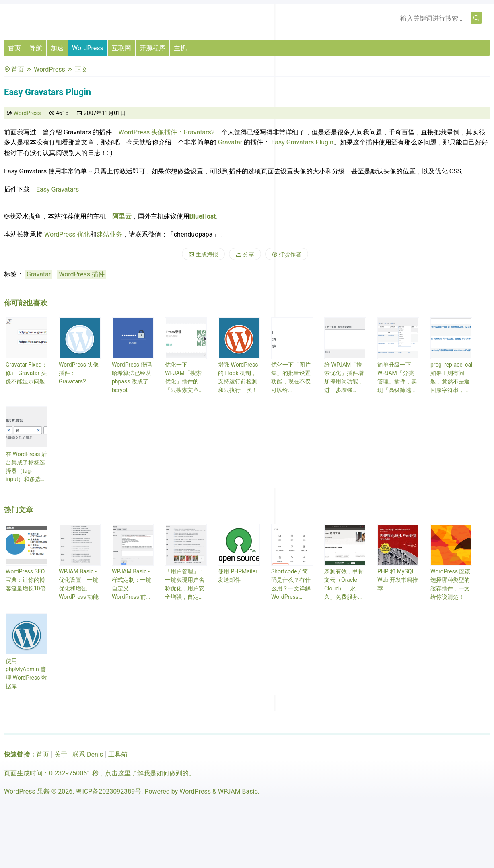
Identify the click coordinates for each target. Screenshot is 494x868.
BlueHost (203, 216)
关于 (61, 754)
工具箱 (118, 754)
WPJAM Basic (238, 791)
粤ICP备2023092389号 (108, 791)
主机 (180, 48)
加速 (57, 48)
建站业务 (109, 234)
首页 (14, 48)
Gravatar (230, 142)
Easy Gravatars (58, 189)
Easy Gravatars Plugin (302, 142)
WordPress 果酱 (27, 791)
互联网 (121, 48)
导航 (36, 48)
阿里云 (122, 216)
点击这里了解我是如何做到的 (147, 773)
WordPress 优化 (67, 234)
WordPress (88, 48)
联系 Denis (88, 754)
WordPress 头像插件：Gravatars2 (166, 132)
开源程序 (152, 48)
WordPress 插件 (82, 274)
